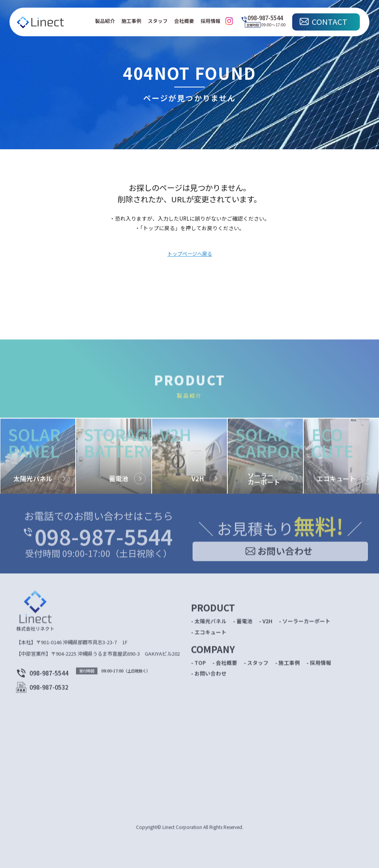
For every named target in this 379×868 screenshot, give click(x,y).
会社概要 (184, 21)
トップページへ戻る (190, 254)
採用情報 (211, 21)
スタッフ (158, 21)
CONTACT (330, 21)
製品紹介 (105, 21)
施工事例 (131, 21)
